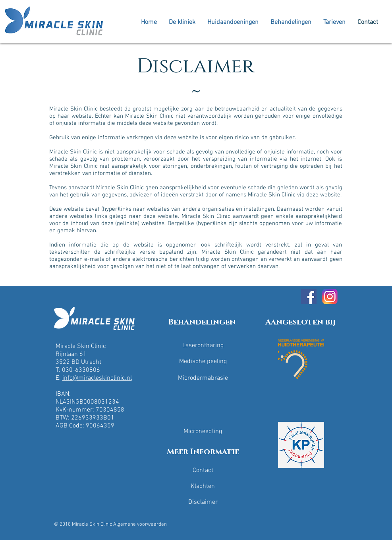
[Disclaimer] (203, 502)
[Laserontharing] (203, 346)
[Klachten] (203, 486)
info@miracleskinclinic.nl (97, 378)
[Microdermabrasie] (203, 378)
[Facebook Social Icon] (309, 296)
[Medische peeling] (203, 361)
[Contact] (203, 470)
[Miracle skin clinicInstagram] (330, 296)
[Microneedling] (203, 431)
